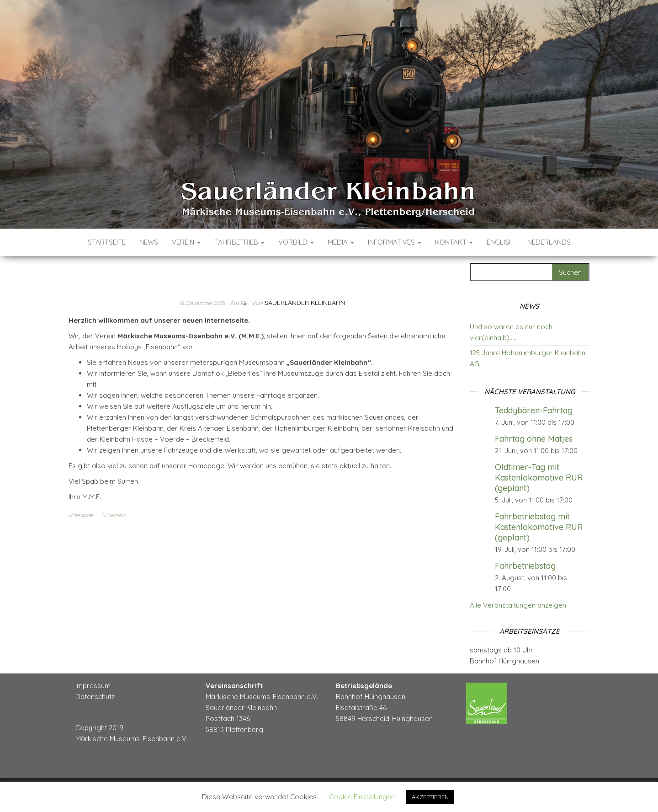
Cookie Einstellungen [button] (362, 797)
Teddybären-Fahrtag (534, 410)
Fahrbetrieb (239, 242)
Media (341, 242)
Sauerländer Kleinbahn (305, 303)
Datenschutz (95, 697)
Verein (186, 242)
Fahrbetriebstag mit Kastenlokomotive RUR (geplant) (539, 527)
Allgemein (114, 515)
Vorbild (296, 242)
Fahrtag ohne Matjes (534, 439)
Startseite (107, 242)
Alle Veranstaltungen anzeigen (518, 605)
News (149, 242)
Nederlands (549, 242)
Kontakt (454, 242)
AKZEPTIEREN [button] (430, 797)
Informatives (395, 242)
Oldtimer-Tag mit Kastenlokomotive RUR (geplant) (539, 478)
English (500, 242)
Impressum (93, 686)
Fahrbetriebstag (525, 566)
